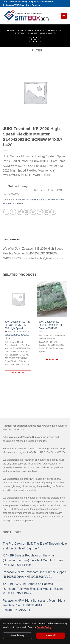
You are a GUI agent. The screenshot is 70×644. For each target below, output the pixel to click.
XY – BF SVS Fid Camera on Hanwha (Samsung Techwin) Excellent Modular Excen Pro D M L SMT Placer (33, 589)
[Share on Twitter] (20, 212)
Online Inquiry (18, 186)
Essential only (17, 635)
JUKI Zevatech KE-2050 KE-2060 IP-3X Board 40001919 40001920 (50, 327)
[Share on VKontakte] (40, 212)
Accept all (50, 635)
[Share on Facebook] (13, 212)
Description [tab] (11, 240)
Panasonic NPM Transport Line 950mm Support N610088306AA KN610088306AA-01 (35, 575)
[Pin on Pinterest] (33, 212)
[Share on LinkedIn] (47, 212)
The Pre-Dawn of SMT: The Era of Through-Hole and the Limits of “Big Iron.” (35, 546)
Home (11, 30)
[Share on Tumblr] (53, 212)
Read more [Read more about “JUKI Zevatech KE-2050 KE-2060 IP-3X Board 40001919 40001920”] (52, 359)
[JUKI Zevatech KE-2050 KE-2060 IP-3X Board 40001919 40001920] (52, 299)
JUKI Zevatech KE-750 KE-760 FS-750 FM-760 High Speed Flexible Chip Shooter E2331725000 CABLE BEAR (18, 330)
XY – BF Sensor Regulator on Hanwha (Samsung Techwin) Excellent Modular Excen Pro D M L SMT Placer (33, 560)
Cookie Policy (44, 627)
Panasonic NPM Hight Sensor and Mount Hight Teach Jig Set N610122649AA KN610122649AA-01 (34, 605)
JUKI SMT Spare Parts (42, 33)
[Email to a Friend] (26, 212)
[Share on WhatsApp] (6, 212)
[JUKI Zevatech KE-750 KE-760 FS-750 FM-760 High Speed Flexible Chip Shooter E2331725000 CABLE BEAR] (18, 299)
